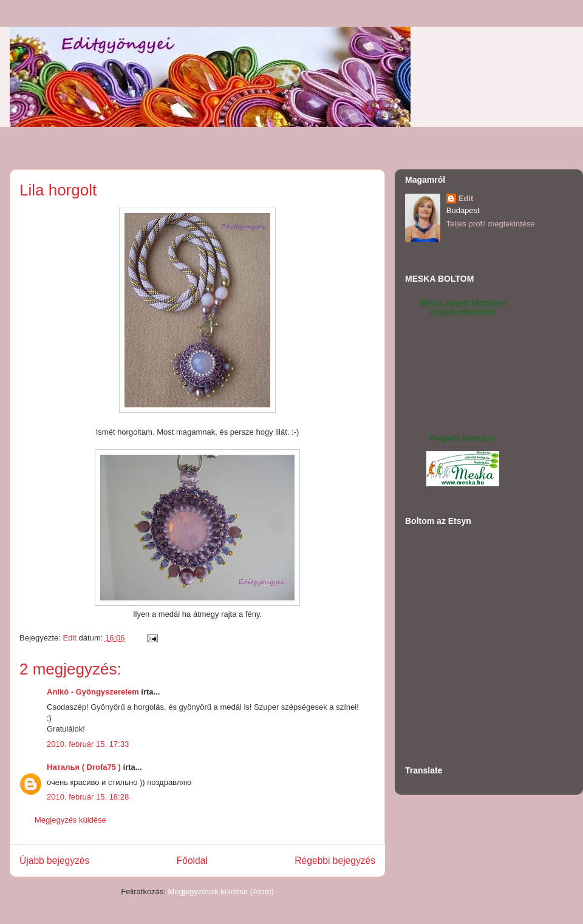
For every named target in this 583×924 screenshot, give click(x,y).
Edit (466, 198)
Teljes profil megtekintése (491, 224)
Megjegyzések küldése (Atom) (221, 892)
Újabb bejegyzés (54, 861)
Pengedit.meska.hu (462, 438)
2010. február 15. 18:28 (88, 797)
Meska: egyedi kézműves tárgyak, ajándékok (463, 307)
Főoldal (192, 861)
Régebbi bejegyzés (335, 861)
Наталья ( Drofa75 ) (84, 767)
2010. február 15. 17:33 (88, 744)
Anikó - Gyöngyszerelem (93, 692)
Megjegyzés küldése (70, 820)
